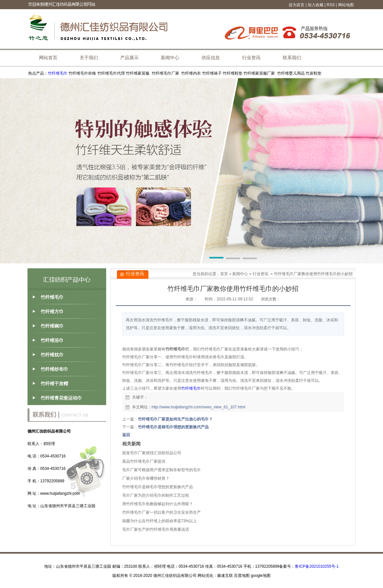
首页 (224, 274)
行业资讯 (260, 274)
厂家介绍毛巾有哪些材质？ (146, 478)
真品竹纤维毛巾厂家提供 (144, 461)
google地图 (261, 576)
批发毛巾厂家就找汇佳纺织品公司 (152, 453)
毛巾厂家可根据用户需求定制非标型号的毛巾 (162, 470)
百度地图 (242, 576)
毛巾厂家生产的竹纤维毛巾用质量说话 (156, 529)
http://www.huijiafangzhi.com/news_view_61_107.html (199, 407)
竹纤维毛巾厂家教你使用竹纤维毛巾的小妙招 (313, 274)
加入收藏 (316, 5)
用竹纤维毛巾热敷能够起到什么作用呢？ (158, 504)
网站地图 (346, 5)
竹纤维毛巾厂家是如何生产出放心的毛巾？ (175, 419)
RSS (331, 5)
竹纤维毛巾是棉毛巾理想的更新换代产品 (173, 427)
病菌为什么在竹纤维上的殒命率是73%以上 (160, 521)
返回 (126, 435)
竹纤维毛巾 (58, 73)
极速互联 (225, 576)
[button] (216, 259)
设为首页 (297, 5)
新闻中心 (240, 274)
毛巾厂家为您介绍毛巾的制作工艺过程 (156, 495)
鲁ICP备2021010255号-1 (317, 566)
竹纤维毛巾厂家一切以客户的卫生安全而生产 (162, 512)
